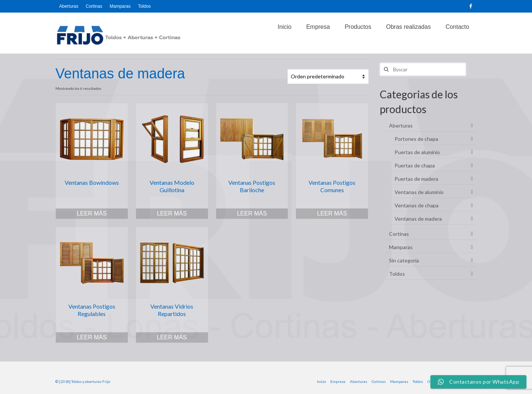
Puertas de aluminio (417, 152)
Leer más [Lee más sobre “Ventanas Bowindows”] (92, 213)
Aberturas (401, 125)
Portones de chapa (416, 139)
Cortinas (399, 234)
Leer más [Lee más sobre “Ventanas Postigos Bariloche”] (252, 213)
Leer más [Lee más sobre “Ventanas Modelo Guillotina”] (172, 213)
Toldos (397, 274)
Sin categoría (404, 260)
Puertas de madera (416, 179)
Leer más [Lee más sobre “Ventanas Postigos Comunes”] (332, 213)
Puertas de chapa (415, 165)
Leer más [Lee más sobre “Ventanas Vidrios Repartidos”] (172, 337)
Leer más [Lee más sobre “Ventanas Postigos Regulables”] (92, 337)
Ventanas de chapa (417, 205)
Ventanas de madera (418, 219)
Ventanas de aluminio (419, 192)
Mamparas (401, 247)
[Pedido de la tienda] (328, 77)
